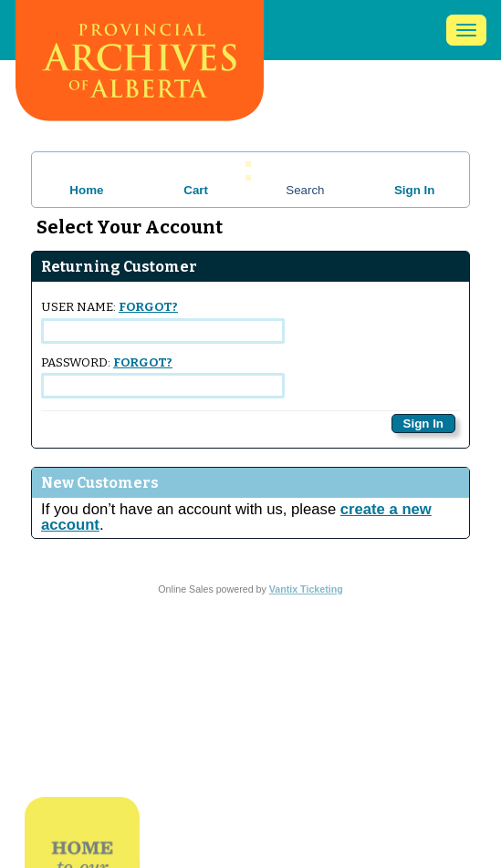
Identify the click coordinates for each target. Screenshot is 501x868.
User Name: (163, 321)
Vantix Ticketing (306, 589)
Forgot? (148, 307)
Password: (163, 377)
